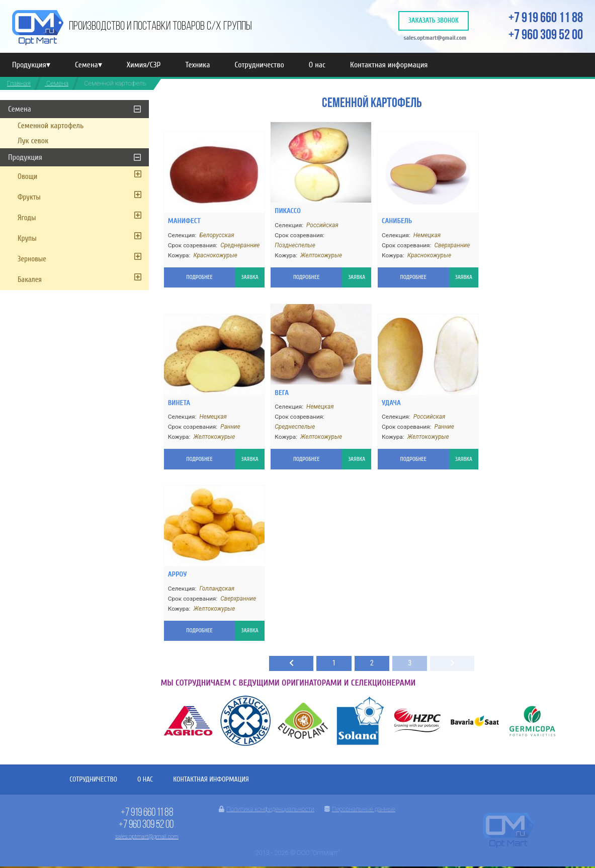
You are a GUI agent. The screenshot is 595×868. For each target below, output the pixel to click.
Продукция (31, 65)
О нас (317, 65)
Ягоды (27, 218)
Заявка (240, 275)
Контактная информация (389, 65)
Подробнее (190, 275)
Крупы (27, 238)
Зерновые (32, 259)
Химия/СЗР (144, 65)
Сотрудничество (259, 65)
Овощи (27, 177)
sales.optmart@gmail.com (434, 37)
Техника (197, 65)
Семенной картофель (51, 126)
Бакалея (30, 280)
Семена (89, 65)
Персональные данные (360, 811)
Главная (19, 83)
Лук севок (33, 141)
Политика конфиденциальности (267, 811)
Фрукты (29, 197)
